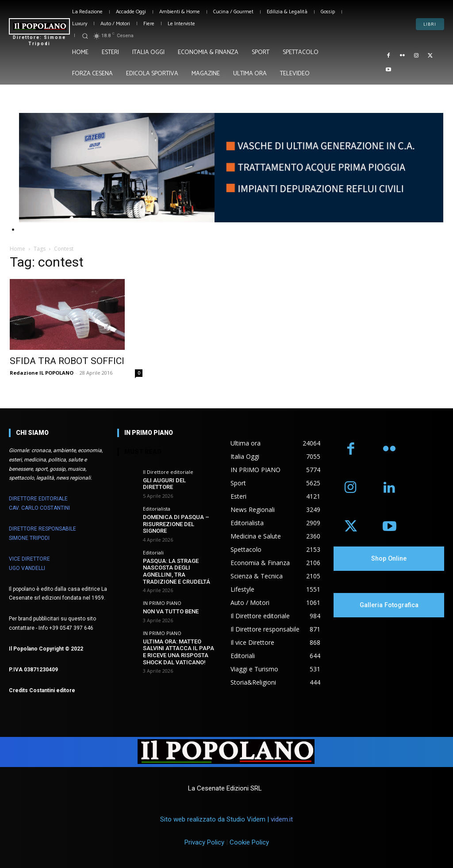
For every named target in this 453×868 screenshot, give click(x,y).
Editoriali (153, 552)
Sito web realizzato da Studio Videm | (226, 819)
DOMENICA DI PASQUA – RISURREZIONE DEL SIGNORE (176, 524)
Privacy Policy (204, 843)
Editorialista (157, 509)
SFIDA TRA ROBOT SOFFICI (67, 361)
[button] (85, 36)
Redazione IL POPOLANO (42, 373)
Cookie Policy (249, 843)
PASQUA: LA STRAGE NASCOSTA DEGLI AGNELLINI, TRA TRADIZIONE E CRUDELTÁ (177, 571)
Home (17, 249)
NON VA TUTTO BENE (171, 611)
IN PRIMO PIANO (162, 603)
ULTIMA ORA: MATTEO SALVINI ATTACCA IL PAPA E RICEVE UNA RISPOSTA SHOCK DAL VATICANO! (179, 652)
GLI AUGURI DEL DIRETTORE (164, 484)
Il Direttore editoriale (168, 472)
